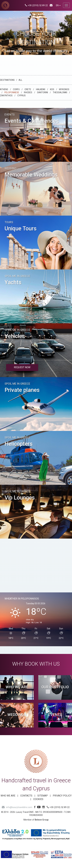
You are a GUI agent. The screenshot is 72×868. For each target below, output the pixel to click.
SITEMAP (43, 796)
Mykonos (64, 89)
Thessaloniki (60, 92)
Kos (52, 89)
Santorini (42, 92)
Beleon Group (42, 820)
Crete (28, 89)
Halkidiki (41, 89)
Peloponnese (12, 92)
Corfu (16, 89)
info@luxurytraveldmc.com (17, 807)
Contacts (26, 796)
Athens (4, 89)
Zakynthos (6, 96)
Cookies (38, 799)
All (20, 80)
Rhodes (28, 92)
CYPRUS (22, 96)
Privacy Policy (62, 796)
